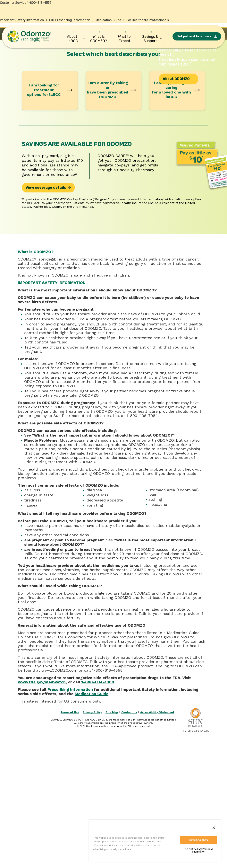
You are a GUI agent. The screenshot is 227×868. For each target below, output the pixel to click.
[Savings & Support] (151, 39)
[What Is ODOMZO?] (100, 39)
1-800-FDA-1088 (98, 806)
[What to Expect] (126, 39)
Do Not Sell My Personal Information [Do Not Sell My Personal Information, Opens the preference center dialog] (199, 850)
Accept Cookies (199, 840)
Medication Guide (108, 20)
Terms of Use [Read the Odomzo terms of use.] (70, 836)
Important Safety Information (22, 20)
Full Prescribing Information (70, 20)
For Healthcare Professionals (148, 20)
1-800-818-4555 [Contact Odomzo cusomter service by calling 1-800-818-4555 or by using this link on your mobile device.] (39, 3)
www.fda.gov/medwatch (42, 806)
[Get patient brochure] (197, 36)
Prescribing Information (70, 813)
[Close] (214, 828)
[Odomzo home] (29, 36)
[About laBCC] (74, 39)
